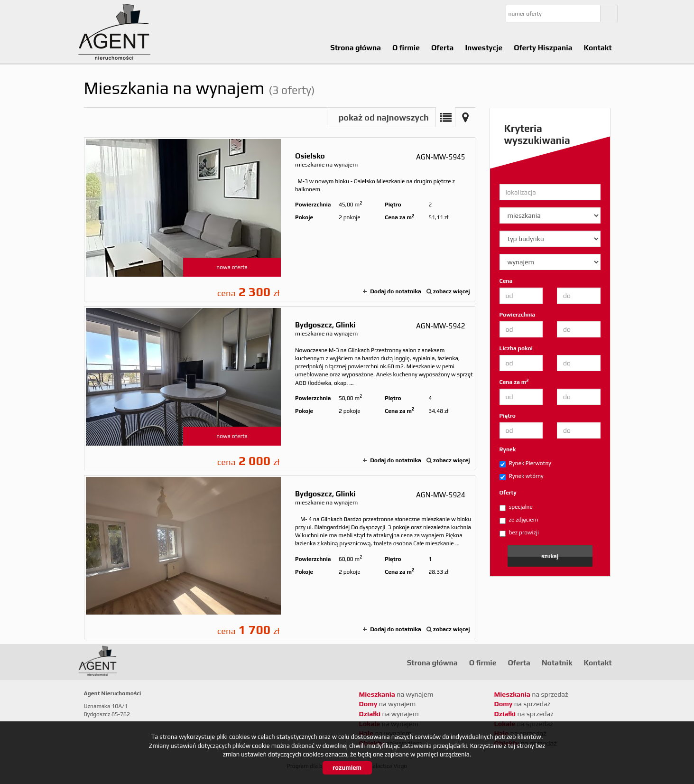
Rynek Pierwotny (525, 464)
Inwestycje (484, 47)
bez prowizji (519, 533)
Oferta (442, 47)
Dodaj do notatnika (395, 291)
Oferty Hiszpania (543, 47)
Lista (445, 117)
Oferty (508, 493)
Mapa (465, 117)
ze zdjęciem (519, 520)
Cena (506, 281)
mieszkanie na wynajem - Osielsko (280, 219)
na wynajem (396, 694)
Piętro (508, 416)
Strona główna (356, 47)
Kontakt (597, 47)
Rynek (508, 449)
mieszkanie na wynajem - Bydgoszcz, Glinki (280, 388)
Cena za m (514, 382)
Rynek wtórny (522, 476)
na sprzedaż (531, 694)
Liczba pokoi (516, 348)
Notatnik (557, 663)
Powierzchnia (518, 315)
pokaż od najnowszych (383, 117)
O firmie (406, 47)
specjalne (516, 507)
